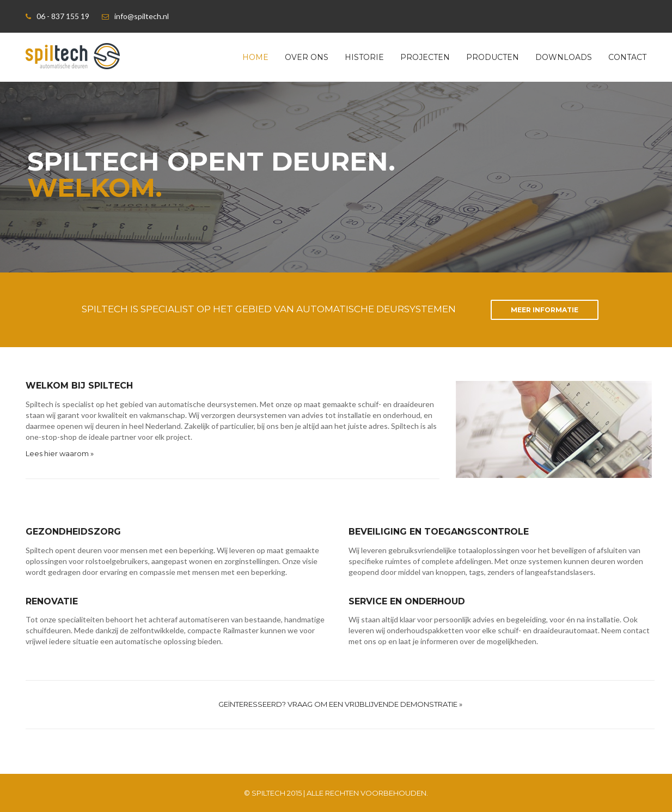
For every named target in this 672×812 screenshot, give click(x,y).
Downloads (564, 57)
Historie (364, 57)
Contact (627, 57)
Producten (493, 57)
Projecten (425, 57)
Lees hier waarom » (60, 453)
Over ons (307, 57)
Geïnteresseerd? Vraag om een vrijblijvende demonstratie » (340, 704)
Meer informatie (545, 310)
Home (255, 57)
